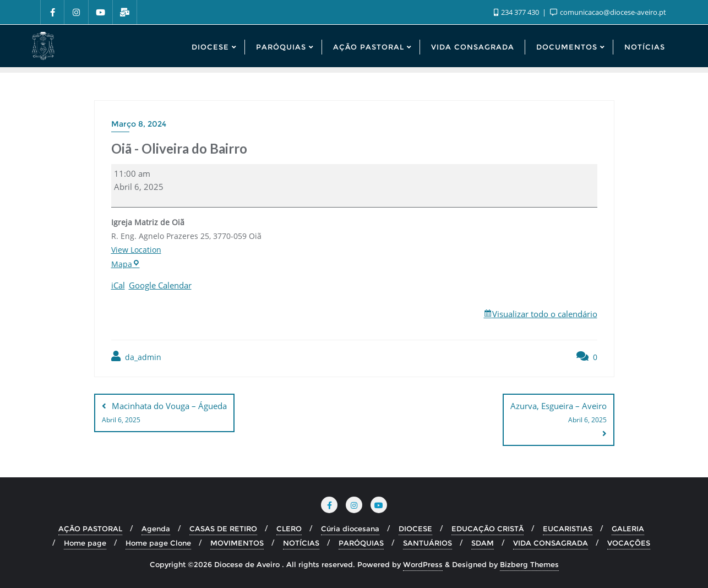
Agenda (156, 529)
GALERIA (628, 529)
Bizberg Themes (529, 564)
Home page (85, 543)
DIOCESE (415, 529)
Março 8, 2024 (139, 124)
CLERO (289, 529)
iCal (118, 285)
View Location (136, 250)
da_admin (136, 356)
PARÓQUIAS (361, 543)
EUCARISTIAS (568, 529)
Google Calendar (160, 285)
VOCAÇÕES (629, 543)
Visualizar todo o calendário (545, 314)
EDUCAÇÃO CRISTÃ (488, 529)
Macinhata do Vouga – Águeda (164, 413)
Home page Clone (158, 543)
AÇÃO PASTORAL (90, 529)
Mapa (125, 264)
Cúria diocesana (350, 529)
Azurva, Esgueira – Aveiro (559, 413)
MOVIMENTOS (237, 543)
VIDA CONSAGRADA (551, 543)
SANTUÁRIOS (427, 543)
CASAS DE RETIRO (223, 529)
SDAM (483, 543)
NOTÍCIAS (301, 543)
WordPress (423, 564)
